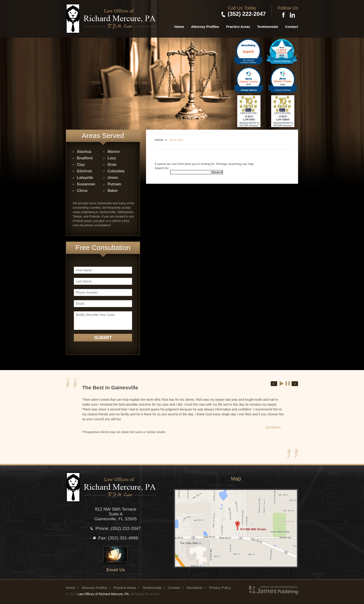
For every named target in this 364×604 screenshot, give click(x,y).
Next (295, 384)
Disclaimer (195, 588)
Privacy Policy (220, 588)
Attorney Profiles (205, 27)
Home (179, 27)
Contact (292, 27)
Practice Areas (238, 27)
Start (282, 384)
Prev (274, 384)
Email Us (116, 570)
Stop (288, 384)
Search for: (162, 168)
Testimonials (268, 27)
